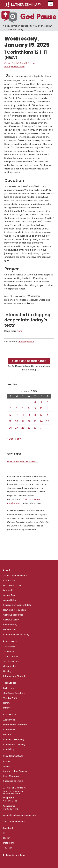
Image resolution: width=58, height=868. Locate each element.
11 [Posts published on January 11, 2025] (48, 408)
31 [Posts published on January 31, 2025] (41, 428)
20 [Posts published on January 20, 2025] (17, 421)
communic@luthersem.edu (23, 462)
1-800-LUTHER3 (11, 809)
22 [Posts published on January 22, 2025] (29, 421)
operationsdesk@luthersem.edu (20, 815)
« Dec (10, 439)
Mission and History (13, 585)
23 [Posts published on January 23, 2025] (35, 421)
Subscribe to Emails (13, 781)
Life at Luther (10, 666)
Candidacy (9, 749)
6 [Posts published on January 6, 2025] (17, 408)
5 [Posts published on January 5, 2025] (10, 408)
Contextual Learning (14, 739)
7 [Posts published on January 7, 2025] (23, 408)
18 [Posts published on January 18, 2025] (48, 415)
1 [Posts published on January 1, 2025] (29, 402)
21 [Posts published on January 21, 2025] (23, 421)
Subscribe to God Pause (29, 361)
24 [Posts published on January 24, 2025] (41, 421)
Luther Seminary (25, 5)
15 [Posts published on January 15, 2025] (29, 415)
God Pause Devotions (14, 693)
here (20, 331)
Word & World (10, 698)
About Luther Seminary (15, 575)
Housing (7, 671)
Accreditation (10, 600)
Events (7, 761)
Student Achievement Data (17, 605)
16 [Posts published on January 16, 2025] (35, 415)
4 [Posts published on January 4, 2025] (48, 402)
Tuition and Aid (11, 656)
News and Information (15, 610)
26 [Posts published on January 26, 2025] (10, 428)
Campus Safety (11, 620)
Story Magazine (11, 776)
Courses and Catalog (14, 744)
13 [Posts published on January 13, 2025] (17, 415)
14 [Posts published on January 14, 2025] (23, 415)
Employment (10, 630)
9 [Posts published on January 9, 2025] (35, 408)
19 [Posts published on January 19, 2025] (10, 421)
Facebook (8, 828)
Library (7, 703)
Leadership (9, 590)
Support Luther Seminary (16, 771)
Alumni (7, 766)
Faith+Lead (9, 688)
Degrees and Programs (15, 725)
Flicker (6, 838)
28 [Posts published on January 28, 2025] (23, 428)
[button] (51, 4)
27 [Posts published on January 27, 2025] (17, 428)
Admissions (9, 647)
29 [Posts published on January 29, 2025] (29, 428)
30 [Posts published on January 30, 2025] (35, 428)
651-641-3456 (10, 801)
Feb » (18, 439)
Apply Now (9, 652)
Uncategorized (26, 342)
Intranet (7, 708)
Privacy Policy (10, 625)
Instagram (9, 843)
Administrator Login (16, 855)
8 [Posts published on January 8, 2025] (29, 408)
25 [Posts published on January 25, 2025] (48, 421)
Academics (9, 720)
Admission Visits (11, 661)
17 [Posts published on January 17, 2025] (41, 415)
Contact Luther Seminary (16, 634)
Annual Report (10, 595)
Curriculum (9, 730)
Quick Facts (9, 580)
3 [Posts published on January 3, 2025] (41, 402)
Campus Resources (13, 615)
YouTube (8, 848)
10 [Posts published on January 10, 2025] (41, 408)
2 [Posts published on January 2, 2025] (35, 402)
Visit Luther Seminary (14, 821)
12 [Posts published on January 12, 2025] (10, 415)
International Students (15, 676)
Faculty (7, 735)
